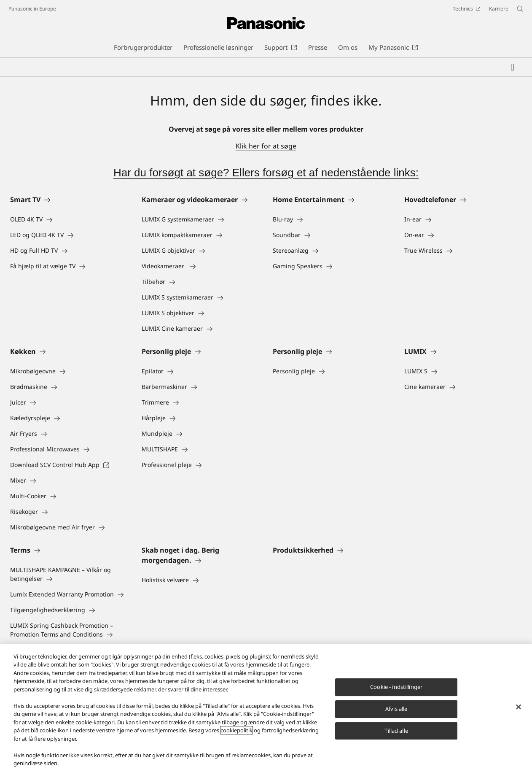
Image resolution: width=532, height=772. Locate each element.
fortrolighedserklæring (290, 730)
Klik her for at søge (266, 146)
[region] (266, 708)
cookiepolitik (236, 730)
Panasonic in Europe (32, 9)
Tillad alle (396, 731)
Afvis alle (396, 709)
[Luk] (519, 707)
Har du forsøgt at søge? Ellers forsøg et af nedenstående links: (266, 173)
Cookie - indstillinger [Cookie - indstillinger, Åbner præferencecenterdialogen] (396, 687)
